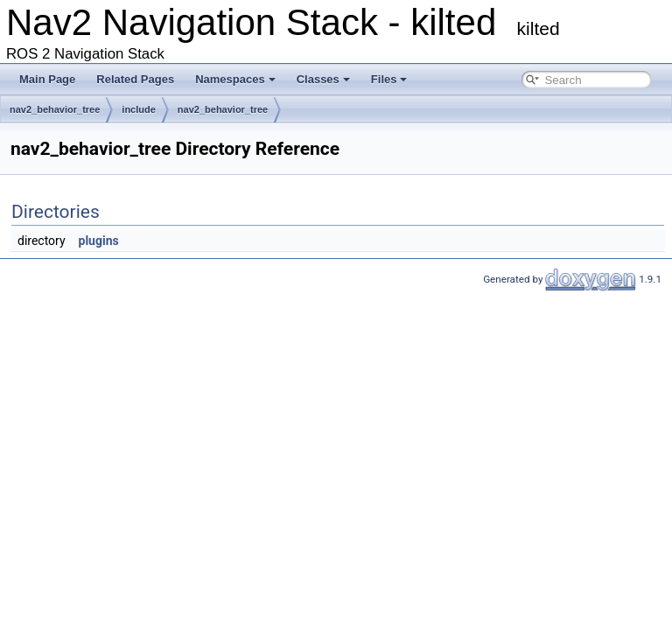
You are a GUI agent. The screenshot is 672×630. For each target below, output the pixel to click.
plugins (99, 241)
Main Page (47, 79)
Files (389, 79)
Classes (323, 79)
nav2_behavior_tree (55, 109)
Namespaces (235, 79)
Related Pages (135, 79)
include (139, 109)
